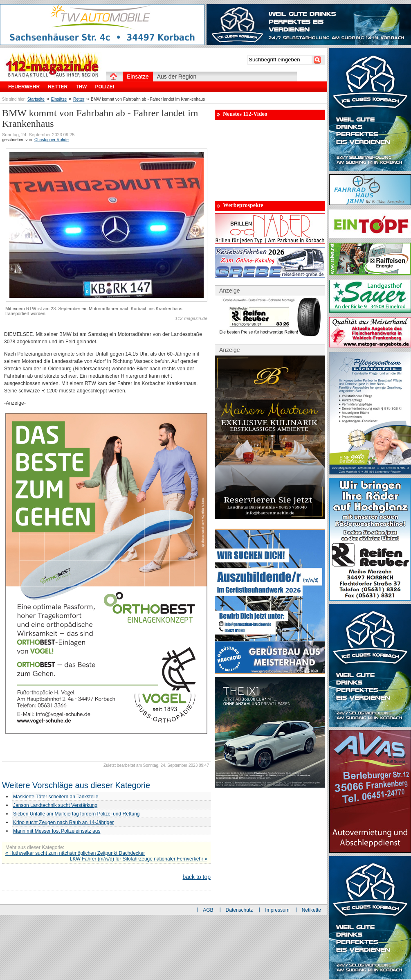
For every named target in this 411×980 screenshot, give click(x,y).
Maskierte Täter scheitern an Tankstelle (56, 797)
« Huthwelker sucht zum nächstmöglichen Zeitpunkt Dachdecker (75, 853)
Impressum (277, 910)
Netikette (311, 910)
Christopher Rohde (52, 140)
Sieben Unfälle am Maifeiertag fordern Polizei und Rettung (76, 814)
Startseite (36, 99)
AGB (208, 910)
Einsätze (59, 99)
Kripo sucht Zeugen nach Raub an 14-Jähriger (63, 822)
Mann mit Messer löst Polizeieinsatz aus (57, 831)
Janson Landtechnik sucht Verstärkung (55, 805)
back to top (197, 877)
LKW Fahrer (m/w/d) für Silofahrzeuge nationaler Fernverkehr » (139, 859)
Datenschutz (239, 910)
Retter (79, 99)
